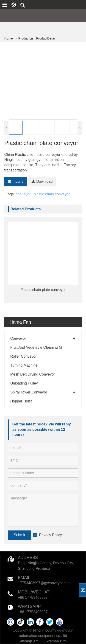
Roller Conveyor (24, 356)
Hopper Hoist (21, 401)
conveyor (23, 194)
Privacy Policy (50, 535)
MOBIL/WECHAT (34, 592)
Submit (19, 535)
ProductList (26, 38)
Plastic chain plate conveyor (43, 290)
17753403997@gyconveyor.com (44, 583)
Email (24, 578)
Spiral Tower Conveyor (29, 392)
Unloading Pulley (24, 383)
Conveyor (18, 338)
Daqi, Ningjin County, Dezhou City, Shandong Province (46, 566)
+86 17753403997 (33, 597)
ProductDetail (46, 38)
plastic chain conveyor (52, 194)
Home (9, 38)
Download (42, 181)
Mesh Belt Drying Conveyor (33, 374)
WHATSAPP (29, 607)
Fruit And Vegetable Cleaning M (36, 347)
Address (28, 558)
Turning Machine (24, 365)
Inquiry (16, 181)
